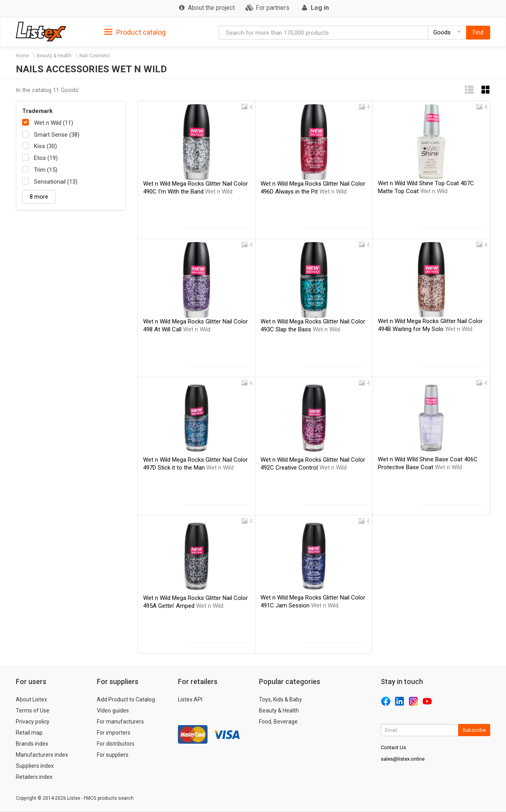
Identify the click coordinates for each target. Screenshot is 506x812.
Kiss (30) (45, 146)
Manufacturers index (42, 755)
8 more (39, 197)
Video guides (113, 710)
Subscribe (474, 730)
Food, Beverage (278, 722)
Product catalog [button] (135, 32)
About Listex (31, 699)
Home (22, 56)
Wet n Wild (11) (54, 123)
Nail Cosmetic (95, 56)
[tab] (135, 32)
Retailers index (34, 777)
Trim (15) (46, 170)
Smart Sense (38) (57, 135)
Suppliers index (35, 766)
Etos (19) (46, 158)
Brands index (32, 744)
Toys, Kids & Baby (280, 699)
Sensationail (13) (56, 182)
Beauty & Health (54, 56)
